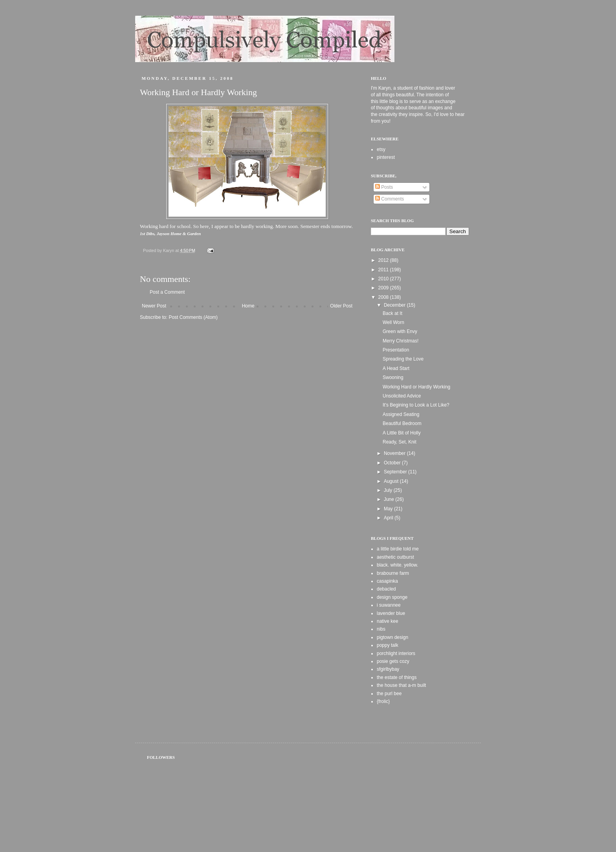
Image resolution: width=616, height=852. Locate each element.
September (396, 472)
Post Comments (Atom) (193, 317)
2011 (384, 270)
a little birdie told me (398, 549)
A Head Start (396, 368)
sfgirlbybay (388, 669)
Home (248, 306)
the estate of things (397, 677)
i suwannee (389, 605)
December (395, 305)
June (390, 499)
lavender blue (391, 613)
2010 (384, 279)
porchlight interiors (396, 653)
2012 (384, 260)
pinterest (386, 157)
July (389, 490)
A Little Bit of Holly (402, 433)
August (392, 481)
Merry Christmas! (401, 341)
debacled (386, 589)
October (393, 463)
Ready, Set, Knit (400, 442)
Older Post (341, 306)
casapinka (387, 581)
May (389, 509)
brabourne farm (393, 573)
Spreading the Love (403, 359)
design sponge (392, 597)
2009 (384, 288)
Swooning (393, 377)
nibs (381, 629)
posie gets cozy (393, 661)
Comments (390, 199)
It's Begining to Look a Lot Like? (416, 405)
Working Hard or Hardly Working (416, 387)
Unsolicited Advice (402, 396)
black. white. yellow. (397, 565)
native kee (388, 621)
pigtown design (392, 637)
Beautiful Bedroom (402, 423)
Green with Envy (400, 331)
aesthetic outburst (395, 557)
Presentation (396, 350)
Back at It (392, 313)
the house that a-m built (401, 685)
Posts (384, 187)
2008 (384, 297)
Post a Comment (167, 292)
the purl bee (389, 694)
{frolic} (383, 701)
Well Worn (393, 322)
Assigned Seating (401, 414)
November (395, 453)
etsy (381, 149)
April (389, 518)
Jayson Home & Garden (179, 234)
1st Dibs (147, 234)
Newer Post (154, 306)
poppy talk (388, 645)
